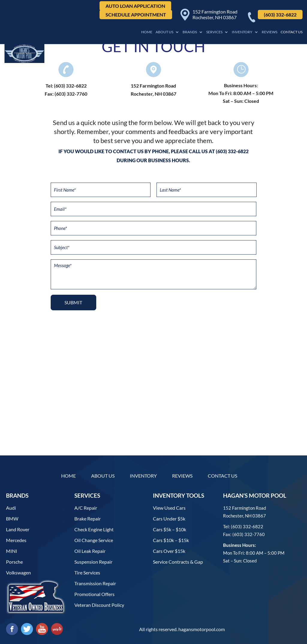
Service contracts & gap (178, 562)
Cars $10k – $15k (171, 540)
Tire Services (87, 572)
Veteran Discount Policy (99, 605)
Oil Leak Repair (90, 551)
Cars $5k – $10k (170, 529)
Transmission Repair (95, 583)
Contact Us (292, 32)
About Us (164, 32)
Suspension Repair (93, 562)
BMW (12, 519)
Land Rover (18, 529)
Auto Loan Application (135, 6)
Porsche (14, 562)
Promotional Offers (94, 594)
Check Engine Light (94, 529)
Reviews (270, 32)
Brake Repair (88, 519)
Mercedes (16, 540)
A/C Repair (86, 508)
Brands (190, 32)
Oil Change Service (94, 540)
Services (214, 32)
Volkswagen (18, 572)
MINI (12, 551)
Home (147, 32)
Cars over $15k (169, 551)
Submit (73, 302)
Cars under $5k (169, 519)
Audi (11, 508)
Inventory (242, 32)
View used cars (169, 508)
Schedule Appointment (136, 15)
